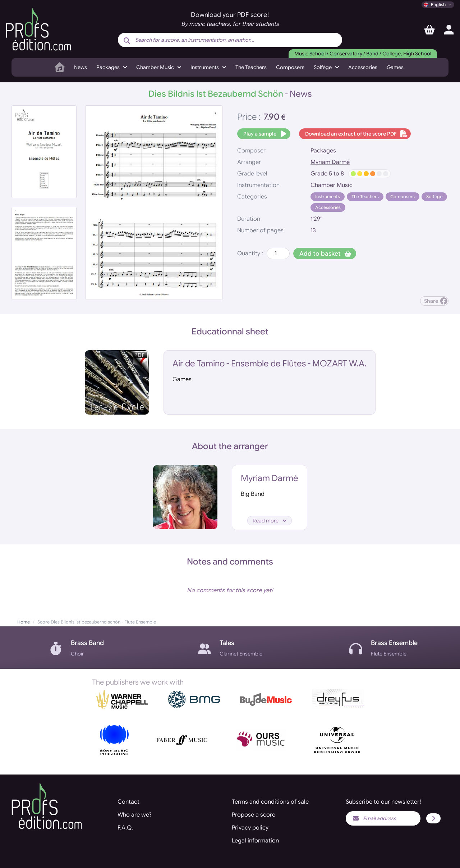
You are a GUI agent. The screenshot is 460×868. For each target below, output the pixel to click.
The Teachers (251, 67)
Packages (323, 151)
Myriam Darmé (330, 162)
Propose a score (254, 815)
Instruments (328, 197)
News (80, 67)
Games (395, 67)
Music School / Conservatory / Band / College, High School (363, 54)
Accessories (363, 67)
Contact (128, 802)
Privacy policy (250, 828)
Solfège (434, 197)
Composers (290, 67)
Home (24, 622)
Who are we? (135, 815)
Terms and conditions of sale (270, 802)
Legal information (255, 841)
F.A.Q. (125, 828)
